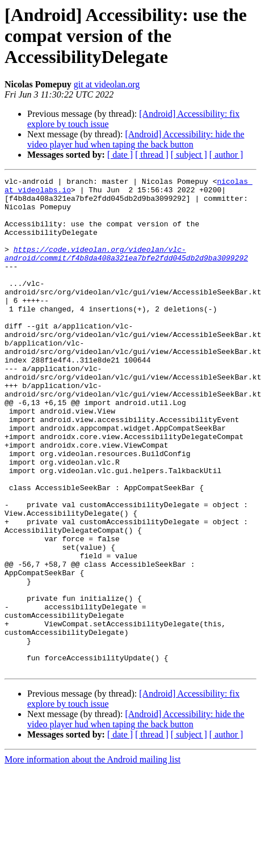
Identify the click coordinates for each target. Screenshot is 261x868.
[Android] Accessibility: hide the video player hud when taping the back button (136, 139)
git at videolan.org (107, 84)
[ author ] (226, 155)
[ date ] (120, 155)
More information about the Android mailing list (92, 858)
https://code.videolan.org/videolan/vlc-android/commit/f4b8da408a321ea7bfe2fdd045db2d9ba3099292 (126, 269)
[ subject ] (189, 155)
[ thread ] (152, 155)
